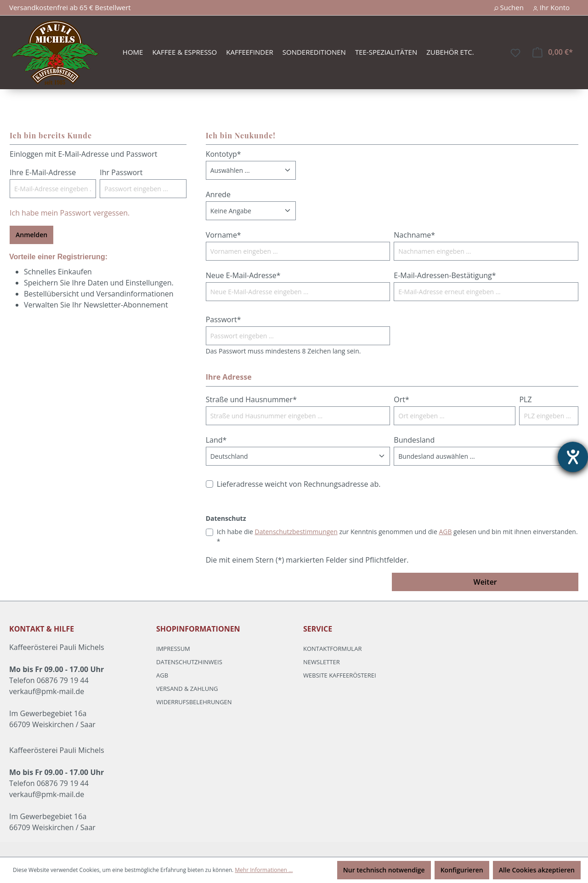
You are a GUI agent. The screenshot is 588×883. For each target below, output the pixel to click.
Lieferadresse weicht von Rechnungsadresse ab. (299, 484)
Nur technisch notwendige (384, 870)
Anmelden (31, 235)
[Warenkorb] (553, 52)
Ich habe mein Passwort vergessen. (70, 213)
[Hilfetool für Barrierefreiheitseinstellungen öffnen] (573, 457)
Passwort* (223, 319)
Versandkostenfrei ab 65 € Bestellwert (70, 7)
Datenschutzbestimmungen (296, 532)
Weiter (485, 582)
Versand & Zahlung (187, 689)
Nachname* (414, 235)
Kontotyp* (223, 154)
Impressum (173, 649)
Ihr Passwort (121, 172)
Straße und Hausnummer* (251, 399)
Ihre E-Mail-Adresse (43, 172)
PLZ (525, 399)
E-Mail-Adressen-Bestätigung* (445, 275)
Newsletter (322, 662)
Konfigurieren (462, 870)
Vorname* (223, 235)
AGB (445, 532)
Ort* (401, 399)
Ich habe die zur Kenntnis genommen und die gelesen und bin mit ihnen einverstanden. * (397, 536)
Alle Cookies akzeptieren (537, 870)
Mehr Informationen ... (264, 870)
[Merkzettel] (515, 53)
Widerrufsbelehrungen (194, 702)
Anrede (218, 194)
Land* (216, 440)
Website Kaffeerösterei (340, 675)
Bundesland (414, 440)
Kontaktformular (332, 649)
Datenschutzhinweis (189, 662)
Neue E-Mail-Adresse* (243, 275)
